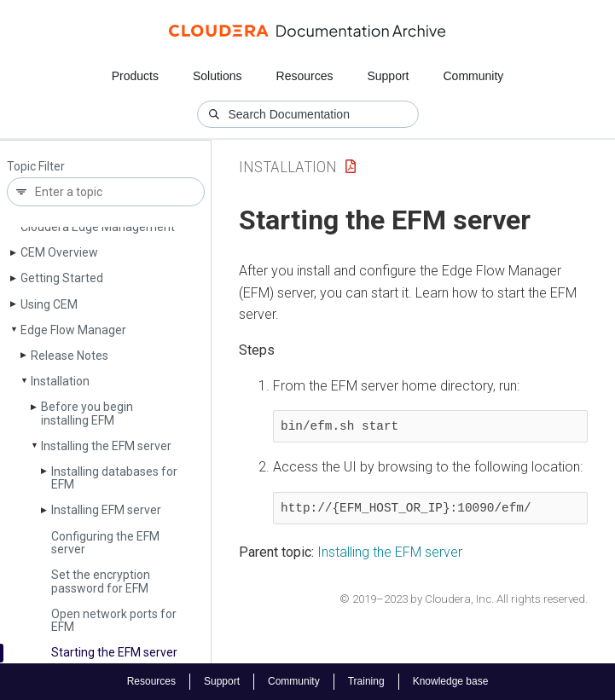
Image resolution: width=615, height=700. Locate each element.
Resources (305, 76)
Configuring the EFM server (105, 543)
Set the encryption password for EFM (101, 581)
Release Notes (70, 356)
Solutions (218, 76)
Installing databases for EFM (114, 478)
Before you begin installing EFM (87, 413)
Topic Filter (36, 167)
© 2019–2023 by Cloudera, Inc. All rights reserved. (464, 599)
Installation (60, 381)
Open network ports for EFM (114, 620)
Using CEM (49, 304)
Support (388, 76)
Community (474, 76)
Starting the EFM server (114, 652)
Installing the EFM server (106, 446)
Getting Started (62, 278)
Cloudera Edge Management (98, 227)
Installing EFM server (106, 510)
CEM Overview (59, 252)
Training (366, 681)
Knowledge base (451, 681)
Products (135, 76)
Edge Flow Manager (73, 330)
